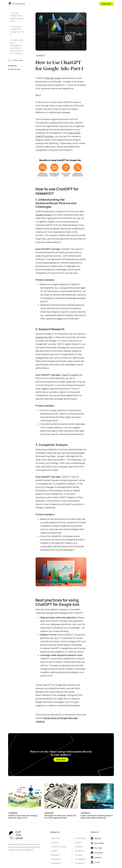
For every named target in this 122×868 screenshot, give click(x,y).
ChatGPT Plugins (59, 847)
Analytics (56, 838)
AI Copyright (80, 838)
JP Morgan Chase (52, 78)
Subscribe (106, 4)
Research (56, 855)
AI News (54, 851)
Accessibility (81, 859)
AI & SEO (78, 843)
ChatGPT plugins (70, 375)
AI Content (80, 863)
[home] (16, 4)
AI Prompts (40, 56)
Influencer (56, 859)
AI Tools (78, 855)
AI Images (79, 847)
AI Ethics (55, 843)
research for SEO (44, 337)
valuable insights (44, 215)
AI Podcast (80, 851)
